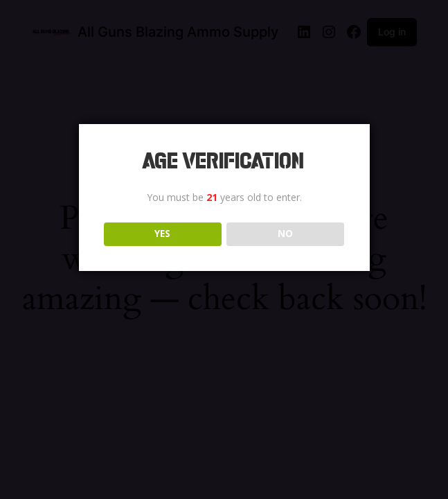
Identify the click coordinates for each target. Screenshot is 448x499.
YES (162, 234)
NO (285, 234)
